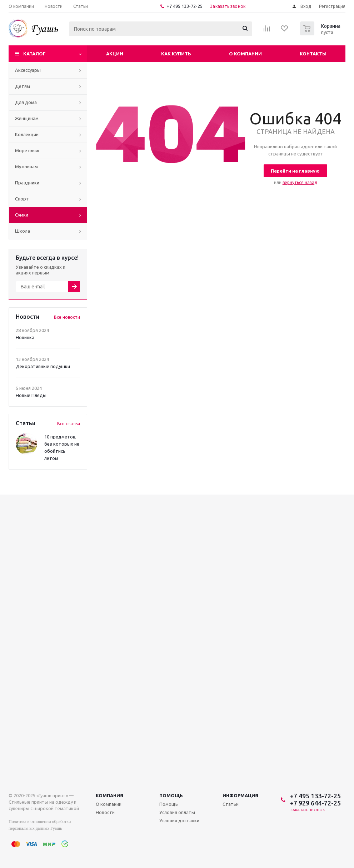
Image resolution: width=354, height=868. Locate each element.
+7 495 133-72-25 (185, 6)
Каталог (34, 54)
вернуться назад (300, 182)
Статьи (231, 804)
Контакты (313, 54)
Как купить (176, 54)
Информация (240, 795)
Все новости (67, 317)
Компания (109, 795)
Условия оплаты (177, 812)
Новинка (25, 337)
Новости (105, 812)
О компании (245, 54)
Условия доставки (179, 820)
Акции (115, 54)
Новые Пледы (31, 395)
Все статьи (69, 424)
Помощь (171, 795)
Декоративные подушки (43, 366)
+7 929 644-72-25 (315, 803)
